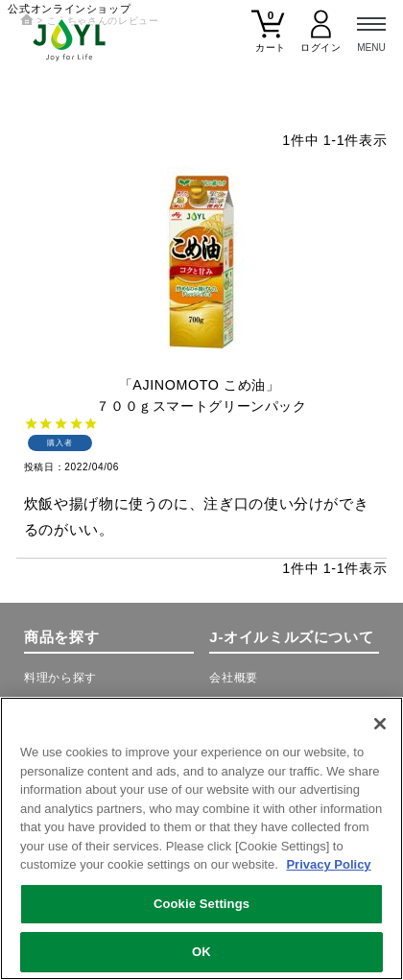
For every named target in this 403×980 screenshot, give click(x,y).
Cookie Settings (201, 904)
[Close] (380, 725)
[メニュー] (371, 32)
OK (201, 952)
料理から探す (60, 677)
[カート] (268, 38)
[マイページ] (321, 38)
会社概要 (234, 677)
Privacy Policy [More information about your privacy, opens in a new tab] (328, 865)
